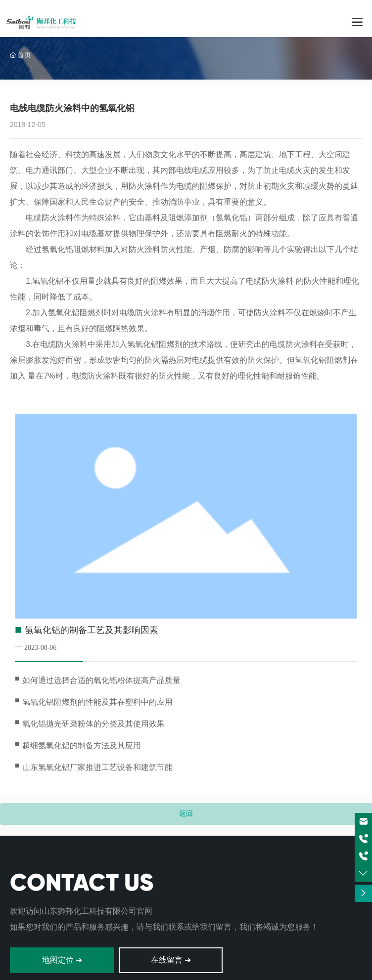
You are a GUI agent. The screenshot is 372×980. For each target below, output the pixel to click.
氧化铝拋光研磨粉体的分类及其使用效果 (93, 724)
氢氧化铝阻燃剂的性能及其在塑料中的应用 (97, 702)
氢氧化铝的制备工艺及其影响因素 (92, 630)
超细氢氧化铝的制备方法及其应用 (82, 746)
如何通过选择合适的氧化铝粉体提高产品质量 (101, 680)
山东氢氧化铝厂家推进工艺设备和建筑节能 (97, 767)
